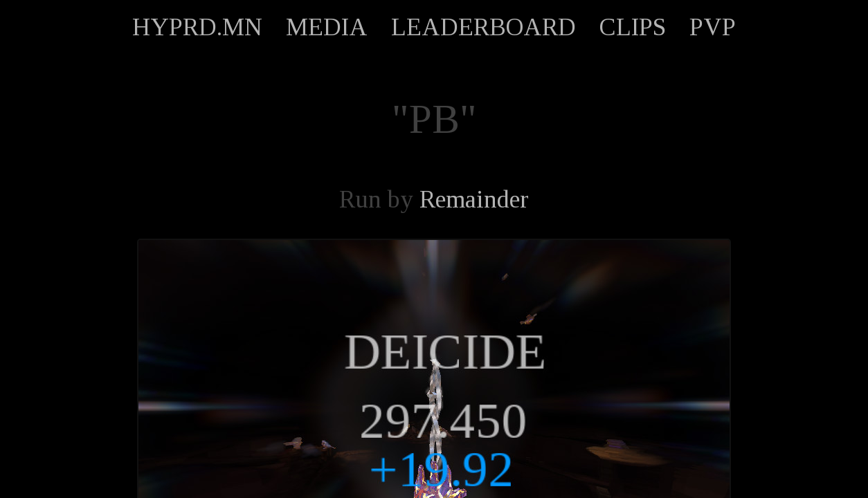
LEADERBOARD (483, 27)
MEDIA (327, 27)
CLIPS (633, 27)
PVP (713, 27)
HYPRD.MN (197, 27)
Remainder (474, 199)
